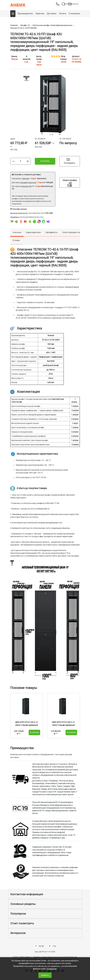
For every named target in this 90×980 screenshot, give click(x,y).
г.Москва (25, 179)
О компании (75, 14)
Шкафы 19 (25, 25)
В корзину (45, 161)
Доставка (52, 14)
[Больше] (28, 161)
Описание (17, 232)
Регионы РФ (26, 186)
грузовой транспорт (28, 182)
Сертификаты (51, 232)
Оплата (62, 14)
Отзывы (16, 240)
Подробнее (52, 969)
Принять (45, 975)
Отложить (70, 161)
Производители (25, 14)
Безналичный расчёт (19, 213)
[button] (13, 14)
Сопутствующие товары (73, 232)
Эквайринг (15, 217)
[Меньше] (14, 161)
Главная (14, 25)
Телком (14, 59)
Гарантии (40, 14)
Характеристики (33, 232)
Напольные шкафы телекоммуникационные (52, 25)
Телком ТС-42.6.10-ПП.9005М (23, 28)
